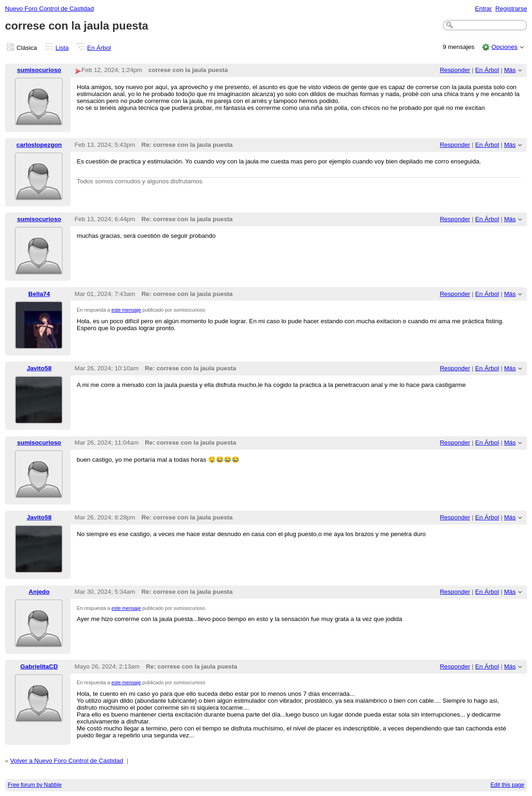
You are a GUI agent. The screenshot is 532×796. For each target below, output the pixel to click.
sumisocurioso (39, 70)
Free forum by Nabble (35, 785)
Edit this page (507, 785)
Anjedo (39, 592)
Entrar (483, 9)
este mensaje (126, 310)
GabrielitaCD (39, 666)
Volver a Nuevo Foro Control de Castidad (67, 761)
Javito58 (39, 368)
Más (510, 70)
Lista (62, 48)
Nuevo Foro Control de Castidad (50, 9)
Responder (455, 70)
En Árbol (99, 48)
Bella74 (39, 294)
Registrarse (511, 9)
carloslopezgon (39, 145)
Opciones (505, 47)
